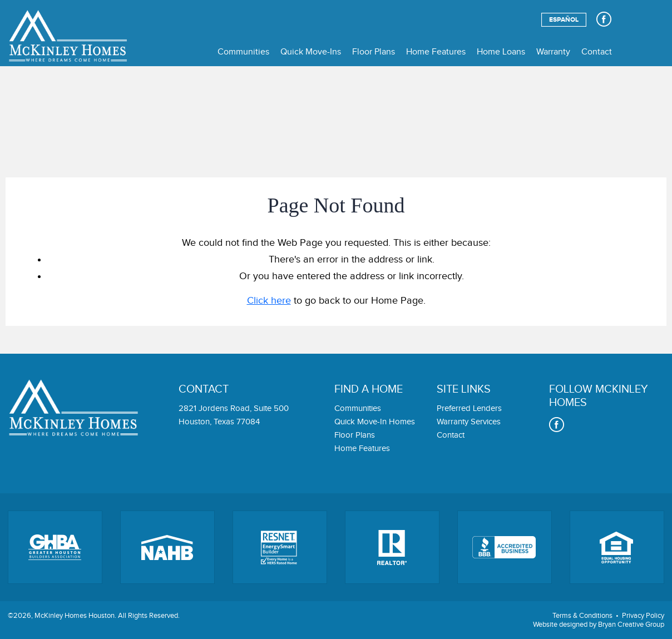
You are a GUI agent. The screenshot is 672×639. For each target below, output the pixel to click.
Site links (464, 389)
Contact (597, 52)
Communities (243, 52)
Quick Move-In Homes (375, 422)
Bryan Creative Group (631, 625)
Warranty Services (469, 422)
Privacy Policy (643, 616)
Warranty (553, 52)
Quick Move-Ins (311, 52)
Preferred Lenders (469, 408)
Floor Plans (374, 52)
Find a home (369, 389)
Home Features (436, 52)
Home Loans (501, 52)
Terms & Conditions (582, 616)
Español (564, 20)
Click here (269, 301)
